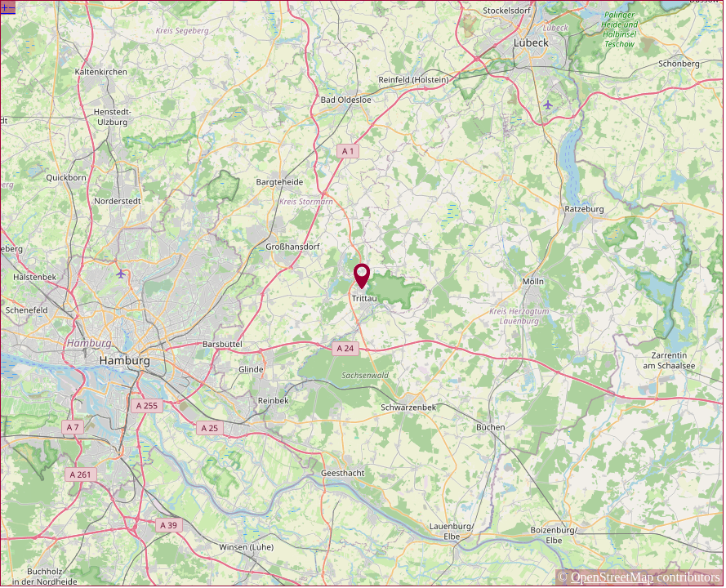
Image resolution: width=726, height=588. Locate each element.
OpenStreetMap (612, 577)
